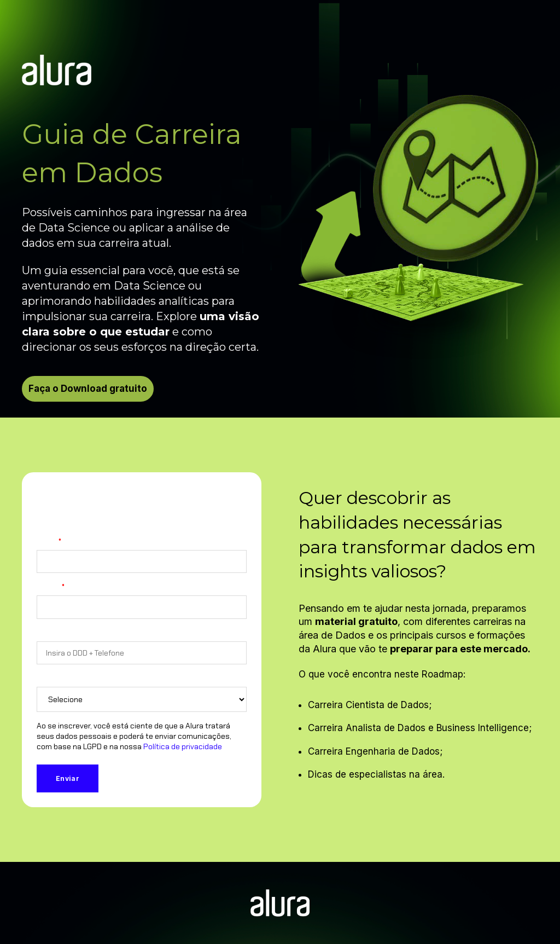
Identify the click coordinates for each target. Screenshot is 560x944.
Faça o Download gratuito (88, 389)
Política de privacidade (183, 746)
